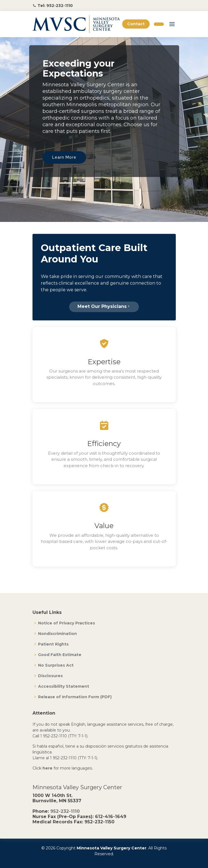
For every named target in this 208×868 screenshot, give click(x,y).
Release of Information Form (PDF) (75, 697)
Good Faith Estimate (60, 655)
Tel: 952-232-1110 (55, 6)
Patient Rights (53, 644)
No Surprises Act (56, 665)
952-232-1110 (65, 811)
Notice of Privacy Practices (67, 623)
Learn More (64, 157)
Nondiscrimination (57, 634)
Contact (136, 24)
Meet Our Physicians (104, 306)
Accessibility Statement (64, 686)
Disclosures (50, 676)
